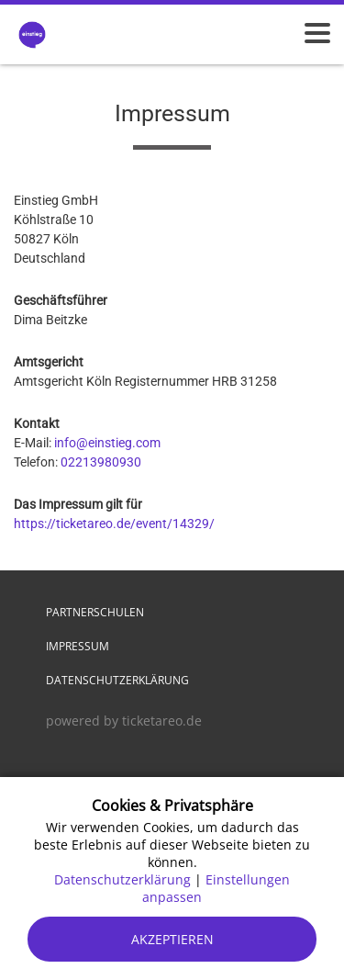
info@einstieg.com (107, 443)
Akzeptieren (172, 939)
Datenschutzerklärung (117, 680)
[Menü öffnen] (317, 33)
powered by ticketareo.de (124, 721)
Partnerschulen (95, 612)
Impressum (78, 646)
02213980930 (101, 462)
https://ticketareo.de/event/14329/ (114, 524)
